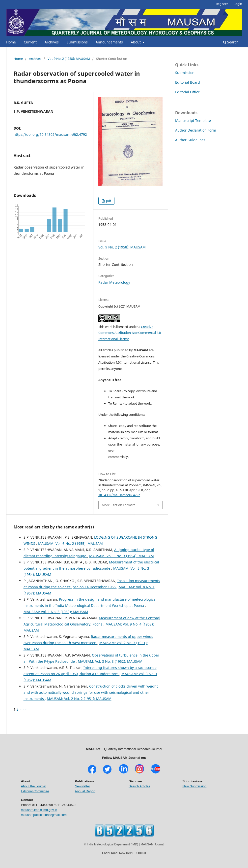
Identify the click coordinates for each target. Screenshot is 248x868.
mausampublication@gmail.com (44, 815)
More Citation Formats (119, 505)
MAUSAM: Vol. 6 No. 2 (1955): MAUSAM (70, 543)
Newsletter (82, 786)
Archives (52, 42)
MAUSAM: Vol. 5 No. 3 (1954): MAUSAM (122, 556)
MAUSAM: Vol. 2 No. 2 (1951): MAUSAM (79, 699)
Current (30, 42)
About (136, 42)
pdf (108, 201)
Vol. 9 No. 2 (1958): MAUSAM (69, 59)
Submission (185, 73)
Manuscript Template (193, 121)
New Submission (194, 786)
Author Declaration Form (196, 130)
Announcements (109, 42)
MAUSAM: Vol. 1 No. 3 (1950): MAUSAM (56, 612)
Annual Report (85, 791)
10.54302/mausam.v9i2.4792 (119, 495)
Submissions (77, 42)
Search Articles (139, 786)
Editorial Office (188, 92)
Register (222, 4)
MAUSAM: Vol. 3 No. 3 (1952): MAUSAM (110, 661)
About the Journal (34, 786)
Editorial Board (188, 82)
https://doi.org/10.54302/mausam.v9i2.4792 (50, 134)
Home (11, 42)
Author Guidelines (190, 140)
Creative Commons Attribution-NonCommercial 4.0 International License (130, 333)
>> (25, 709)
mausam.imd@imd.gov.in (39, 810)
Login (238, 4)
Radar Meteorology (114, 282)
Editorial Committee (35, 791)
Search (231, 42)
